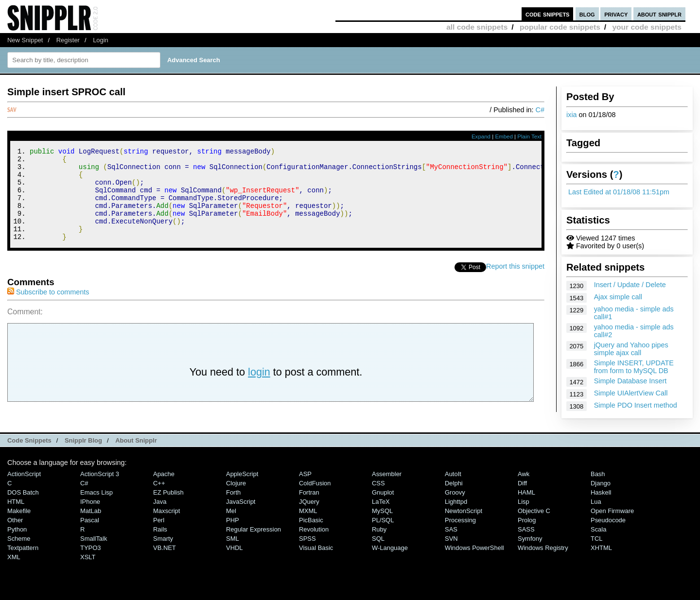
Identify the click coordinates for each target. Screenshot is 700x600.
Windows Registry (543, 563)
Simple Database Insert (630, 381)
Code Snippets (29, 456)
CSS (378, 499)
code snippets (548, 14)
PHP (233, 536)
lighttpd (456, 517)
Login (101, 40)
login (259, 389)
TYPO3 (90, 563)
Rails (160, 545)
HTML (16, 517)
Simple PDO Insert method (636, 405)
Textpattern (23, 563)
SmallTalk (94, 554)
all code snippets (477, 27)
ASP (305, 489)
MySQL (382, 526)
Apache (164, 489)
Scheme (19, 554)
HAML (526, 508)
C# (540, 110)
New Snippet (25, 40)
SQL (378, 554)
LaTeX (381, 517)
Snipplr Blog (83, 456)
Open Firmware (612, 526)
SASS (526, 545)
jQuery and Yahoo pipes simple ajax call (631, 349)
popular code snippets (560, 27)
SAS (451, 545)
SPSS (307, 554)
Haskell (601, 508)
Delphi (454, 499)
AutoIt (453, 489)
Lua (596, 517)
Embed (504, 137)
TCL (596, 554)
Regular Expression (254, 545)
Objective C (534, 526)
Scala (598, 545)
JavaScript (241, 517)
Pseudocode (608, 536)
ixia (572, 115)
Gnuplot (383, 508)
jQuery (309, 517)
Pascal (90, 536)
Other (15, 536)
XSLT (88, 573)
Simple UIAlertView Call (631, 393)
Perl (159, 536)
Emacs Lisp (96, 508)
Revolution (314, 545)
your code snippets (647, 27)
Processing (460, 536)
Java (160, 517)
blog (587, 14)
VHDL (235, 563)
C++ (159, 499)
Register (68, 40)
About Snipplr (136, 456)
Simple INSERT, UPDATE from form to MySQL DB (634, 367)
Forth (233, 508)
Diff (522, 499)
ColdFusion (315, 499)
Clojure (236, 499)
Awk (524, 489)
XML (14, 573)
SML (233, 554)
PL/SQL (383, 536)
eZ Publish (168, 508)
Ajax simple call (618, 297)
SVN (451, 554)
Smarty (163, 554)
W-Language (390, 563)
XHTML (601, 563)
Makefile (19, 526)
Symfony (530, 554)
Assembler (387, 489)
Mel (231, 526)
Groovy (455, 508)
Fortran (309, 508)
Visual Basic (316, 563)
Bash (598, 489)
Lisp (524, 517)
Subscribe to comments (48, 309)
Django (601, 499)
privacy (616, 14)
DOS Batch (23, 508)
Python (17, 545)
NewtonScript (464, 526)
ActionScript (24, 489)
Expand (481, 137)
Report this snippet (515, 284)
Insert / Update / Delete (630, 285)
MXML (308, 526)
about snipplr (659, 14)
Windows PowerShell (474, 563)
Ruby (379, 545)
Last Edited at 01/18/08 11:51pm (619, 192)
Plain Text (529, 137)
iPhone (90, 517)
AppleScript (242, 489)
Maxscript (166, 526)
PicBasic (311, 536)
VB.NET (165, 563)
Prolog (527, 536)
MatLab (91, 526)
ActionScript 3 (100, 489)
